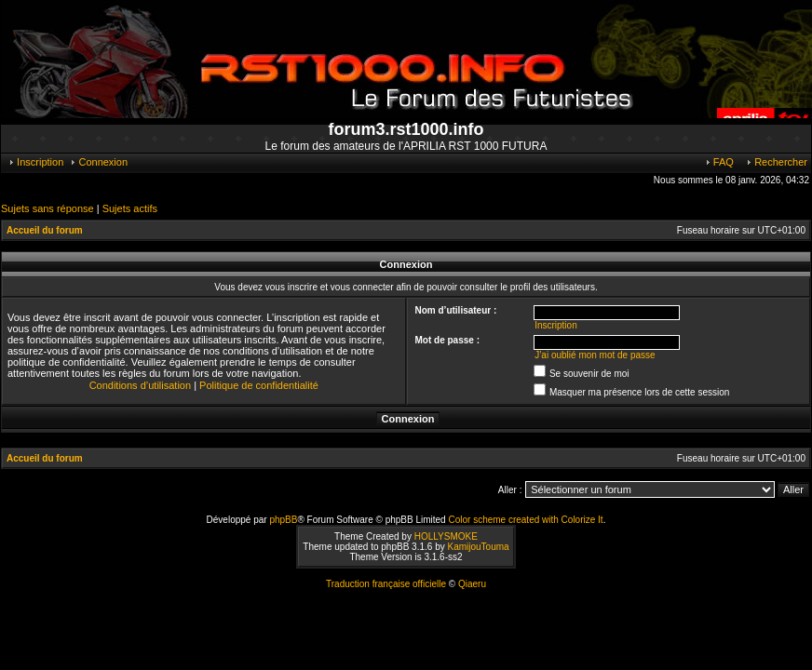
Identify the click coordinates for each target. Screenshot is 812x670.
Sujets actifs (130, 208)
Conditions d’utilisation (140, 385)
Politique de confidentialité (259, 385)
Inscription (35, 162)
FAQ (719, 162)
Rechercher (776, 162)
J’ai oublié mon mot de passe (595, 355)
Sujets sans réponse (47, 208)
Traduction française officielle (386, 584)
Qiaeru (472, 584)
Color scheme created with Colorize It (525, 520)
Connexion (98, 162)
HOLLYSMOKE (446, 536)
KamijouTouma (478, 547)
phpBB (283, 520)
